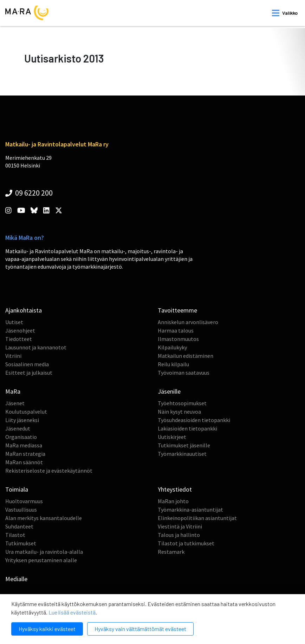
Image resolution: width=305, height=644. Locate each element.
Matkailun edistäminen (186, 356)
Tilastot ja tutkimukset (186, 543)
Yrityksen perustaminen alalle (41, 560)
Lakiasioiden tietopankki (187, 428)
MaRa (13, 391)
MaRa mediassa (24, 445)
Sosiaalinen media (27, 364)
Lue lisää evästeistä (72, 612)
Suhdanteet (19, 526)
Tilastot (15, 535)
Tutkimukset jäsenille (184, 445)
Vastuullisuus (21, 510)
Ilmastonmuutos (178, 339)
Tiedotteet (19, 339)
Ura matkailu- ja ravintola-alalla (44, 552)
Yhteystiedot (175, 489)
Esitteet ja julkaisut (29, 373)
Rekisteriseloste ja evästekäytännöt (49, 471)
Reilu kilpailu (173, 364)
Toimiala (17, 489)
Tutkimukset (21, 543)
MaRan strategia (25, 454)
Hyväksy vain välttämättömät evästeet (140, 629)
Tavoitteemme (177, 310)
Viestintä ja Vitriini (180, 526)
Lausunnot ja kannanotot (36, 347)
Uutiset (14, 322)
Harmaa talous (176, 330)
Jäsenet (15, 403)
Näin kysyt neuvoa (179, 412)
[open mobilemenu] (285, 13)
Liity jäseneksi (22, 420)
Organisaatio (21, 437)
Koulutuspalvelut (26, 412)
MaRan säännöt (24, 462)
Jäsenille (169, 391)
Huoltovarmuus (24, 501)
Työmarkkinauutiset (182, 454)
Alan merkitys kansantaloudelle (44, 518)
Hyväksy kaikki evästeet (47, 629)
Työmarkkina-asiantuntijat (190, 510)
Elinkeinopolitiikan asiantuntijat (197, 518)
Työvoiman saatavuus (184, 373)
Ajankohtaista (24, 310)
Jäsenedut (18, 428)
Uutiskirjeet (172, 437)
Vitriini (13, 356)
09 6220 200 (29, 193)
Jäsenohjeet (20, 330)
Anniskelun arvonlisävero (188, 322)
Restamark (171, 552)
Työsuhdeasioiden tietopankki (194, 420)
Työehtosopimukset (182, 403)
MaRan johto (173, 501)
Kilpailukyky (172, 347)
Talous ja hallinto (179, 535)
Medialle (16, 579)
